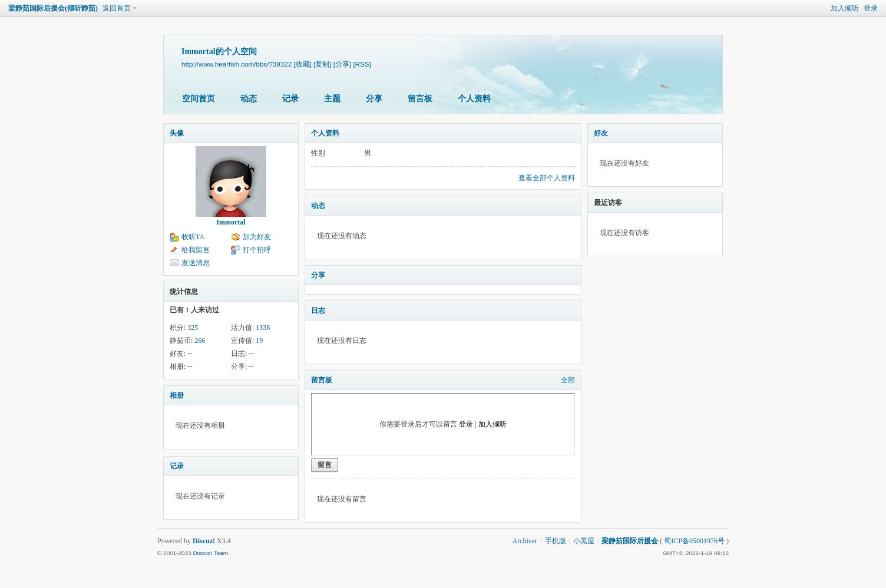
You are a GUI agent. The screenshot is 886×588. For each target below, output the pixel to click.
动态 (249, 99)
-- (190, 354)
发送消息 (196, 263)
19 (259, 341)
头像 (177, 133)
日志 (318, 310)
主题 (332, 99)
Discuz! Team (210, 553)
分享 (374, 99)
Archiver (525, 541)
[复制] (322, 64)
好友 (601, 133)
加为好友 (257, 237)
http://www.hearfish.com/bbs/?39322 (237, 64)
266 (200, 341)
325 (193, 328)
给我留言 (196, 250)
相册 (177, 395)
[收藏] (302, 64)
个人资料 (474, 99)
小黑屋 (584, 541)
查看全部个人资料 (547, 178)
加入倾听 (845, 8)
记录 (290, 99)
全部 (568, 380)
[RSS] (362, 64)
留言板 (420, 99)
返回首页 (117, 8)
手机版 (556, 541)
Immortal (231, 222)
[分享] (342, 64)
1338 (263, 328)
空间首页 (199, 99)
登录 (871, 8)
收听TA (193, 237)
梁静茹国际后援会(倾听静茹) (53, 8)
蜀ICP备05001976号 (694, 541)
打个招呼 (257, 250)
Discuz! (204, 541)
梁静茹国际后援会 (630, 541)
